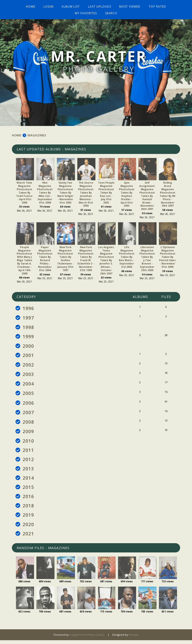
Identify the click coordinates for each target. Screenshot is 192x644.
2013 (28, 471)
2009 (28, 433)
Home (32, 5)
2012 (28, 461)
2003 (28, 374)
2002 (28, 364)
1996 (28, 307)
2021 (28, 537)
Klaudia (134, 639)
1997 (28, 316)
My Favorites (86, 12)
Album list (71, 5)
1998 (28, 326)
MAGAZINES (37, 134)
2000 (28, 345)
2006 (28, 403)
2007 (28, 413)
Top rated (156, 5)
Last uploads (99, 5)
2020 (28, 528)
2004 (28, 384)
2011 (28, 452)
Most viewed (129, 5)
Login (49, 5)
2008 (28, 423)
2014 (28, 480)
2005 (28, 394)
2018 (28, 509)
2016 (28, 499)
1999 (28, 336)
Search (111, 12)
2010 (28, 442)
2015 (28, 490)
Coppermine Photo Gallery (87, 639)
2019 (28, 518)
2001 (28, 355)
